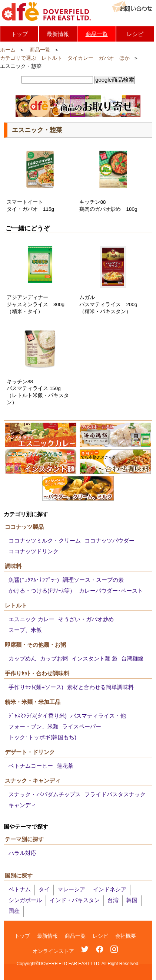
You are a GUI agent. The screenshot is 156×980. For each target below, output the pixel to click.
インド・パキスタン (75, 900)
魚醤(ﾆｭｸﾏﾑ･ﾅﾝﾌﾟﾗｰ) (34, 580)
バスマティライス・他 (98, 716)
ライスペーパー (82, 726)
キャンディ (22, 805)
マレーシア (71, 889)
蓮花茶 (65, 766)
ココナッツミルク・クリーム (45, 540)
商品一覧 (97, 34)
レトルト (16, 605)
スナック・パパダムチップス (45, 794)
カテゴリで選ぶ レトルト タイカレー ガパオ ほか (65, 58)
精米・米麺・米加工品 (33, 702)
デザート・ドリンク (30, 752)
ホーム (8, 50)
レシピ (135, 34)
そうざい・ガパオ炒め (86, 619)
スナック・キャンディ (33, 781)
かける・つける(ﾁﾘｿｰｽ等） (42, 591)
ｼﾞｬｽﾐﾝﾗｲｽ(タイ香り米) (38, 716)
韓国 (132, 900)
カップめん (22, 658)
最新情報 (58, 34)
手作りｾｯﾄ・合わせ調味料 (37, 673)
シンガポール (25, 900)
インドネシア (110, 889)
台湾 (113, 900)
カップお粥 (54, 658)
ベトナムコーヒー (31, 766)
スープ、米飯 (25, 630)
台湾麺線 (132, 658)
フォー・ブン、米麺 (34, 726)
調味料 (13, 566)
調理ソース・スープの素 (93, 580)
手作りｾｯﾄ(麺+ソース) (36, 687)
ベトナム (20, 889)
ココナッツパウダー (109, 540)
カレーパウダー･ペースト (111, 591)
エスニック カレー (31, 619)
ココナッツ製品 (24, 527)
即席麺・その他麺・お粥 (35, 645)
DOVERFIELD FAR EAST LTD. (46, 11)
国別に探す (19, 876)
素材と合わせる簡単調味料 (100, 687)
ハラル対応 (22, 853)
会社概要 (126, 936)
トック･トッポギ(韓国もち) (42, 737)
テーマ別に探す (24, 839)
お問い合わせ (132, 7)
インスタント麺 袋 (94, 658)
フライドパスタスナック (115, 794)
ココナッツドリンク (34, 551)
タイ (44, 889)
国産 (14, 911)
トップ (19, 34)
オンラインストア (53, 951)
